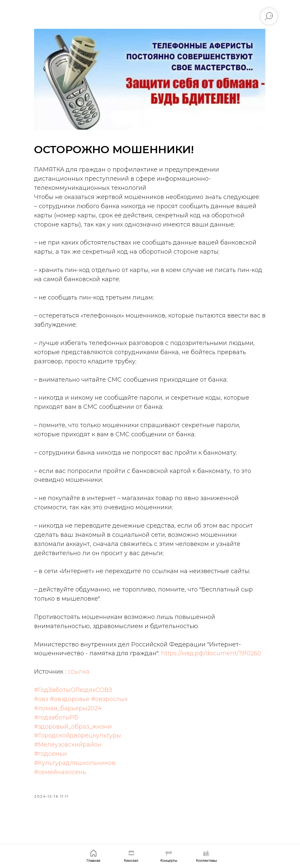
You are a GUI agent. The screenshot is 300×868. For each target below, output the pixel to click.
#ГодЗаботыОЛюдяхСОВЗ (84, 728)
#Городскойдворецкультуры (89, 774)
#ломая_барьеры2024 (79, 746)
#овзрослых (120, 737)
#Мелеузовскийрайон (79, 783)
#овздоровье (81, 737)
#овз (52, 737)
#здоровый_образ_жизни (84, 765)
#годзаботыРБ (67, 755)
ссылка (90, 710)
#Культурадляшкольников (86, 801)
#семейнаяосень (71, 810)
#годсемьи (62, 792)
